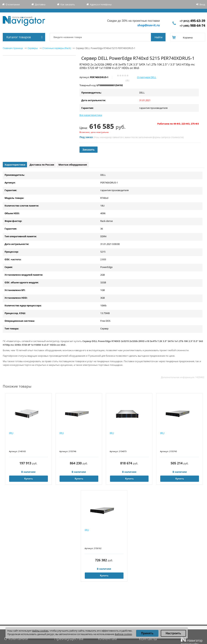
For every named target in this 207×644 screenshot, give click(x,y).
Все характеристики (91, 115)
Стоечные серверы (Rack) (57, 48)
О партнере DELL (147, 77)
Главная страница (13, 48)
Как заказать (68, 4)
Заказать (89, 150)
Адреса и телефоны (101, 4)
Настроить (173, 633)
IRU (11, 433)
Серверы (33, 48)
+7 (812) (192, 21)
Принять (147, 633)
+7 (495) (192, 26)
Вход (202, 4)
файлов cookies (123, 634)
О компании (13, 4)
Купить (29, 479)
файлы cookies (40, 631)
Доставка (40, 4)
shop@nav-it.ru (149, 25)
